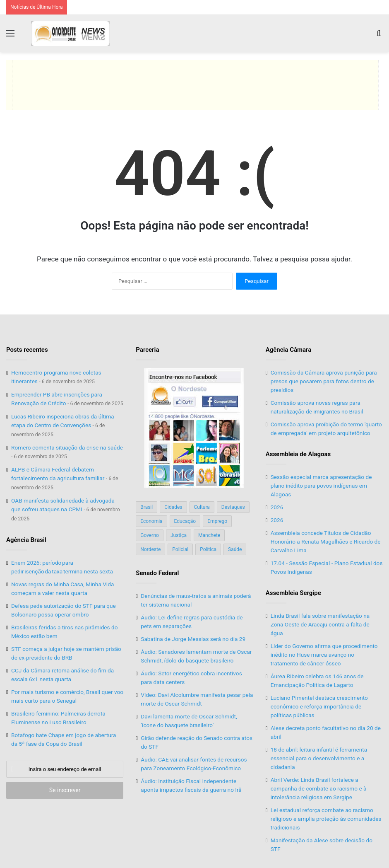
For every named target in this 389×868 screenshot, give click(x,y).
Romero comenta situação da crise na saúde (67, 447)
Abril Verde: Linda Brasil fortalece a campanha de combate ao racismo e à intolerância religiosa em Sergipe (319, 788)
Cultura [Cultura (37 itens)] (202, 507)
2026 (277, 507)
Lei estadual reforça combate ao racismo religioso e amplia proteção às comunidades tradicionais (326, 819)
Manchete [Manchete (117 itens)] (209, 535)
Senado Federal (157, 573)
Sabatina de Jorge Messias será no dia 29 (193, 639)
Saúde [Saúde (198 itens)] (235, 549)
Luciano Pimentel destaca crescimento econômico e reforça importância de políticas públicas (319, 706)
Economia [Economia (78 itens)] (151, 521)
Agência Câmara (289, 350)
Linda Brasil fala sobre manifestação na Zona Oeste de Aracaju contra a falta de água (320, 624)
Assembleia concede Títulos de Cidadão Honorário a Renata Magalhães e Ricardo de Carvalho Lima (326, 542)
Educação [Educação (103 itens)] (185, 521)
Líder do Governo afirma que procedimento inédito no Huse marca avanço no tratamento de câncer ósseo (324, 655)
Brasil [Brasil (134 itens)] (146, 507)
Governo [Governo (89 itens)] (150, 535)
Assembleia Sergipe (293, 593)
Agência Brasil (26, 540)
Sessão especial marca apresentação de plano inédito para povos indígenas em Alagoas (321, 486)
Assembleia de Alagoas (298, 454)
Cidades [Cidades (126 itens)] (173, 507)
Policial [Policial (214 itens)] (180, 549)
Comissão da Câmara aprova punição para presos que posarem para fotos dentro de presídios (324, 381)
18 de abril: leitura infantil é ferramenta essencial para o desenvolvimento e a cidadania (319, 758)
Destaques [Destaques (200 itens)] (233, 507)
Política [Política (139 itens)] (208, 549)
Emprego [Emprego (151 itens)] (217, 521)
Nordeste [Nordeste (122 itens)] (150, 549)
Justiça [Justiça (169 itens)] (179, 535)
